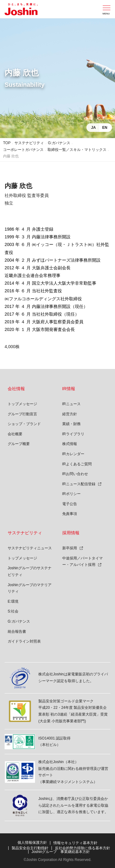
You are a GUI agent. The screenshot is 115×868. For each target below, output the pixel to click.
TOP (7, 143)
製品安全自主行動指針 (30, 848)
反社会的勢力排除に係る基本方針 (82, 848)
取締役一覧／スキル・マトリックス (77, 150)
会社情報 (16, 389)
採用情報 (71, 533)
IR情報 (69, 389)
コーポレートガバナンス (23, 150)
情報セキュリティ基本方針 (75, 843)
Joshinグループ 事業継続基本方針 (61, 852)
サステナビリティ (29, 143)
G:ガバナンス (59, 143)
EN (105, 128)
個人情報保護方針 (32, 843)
